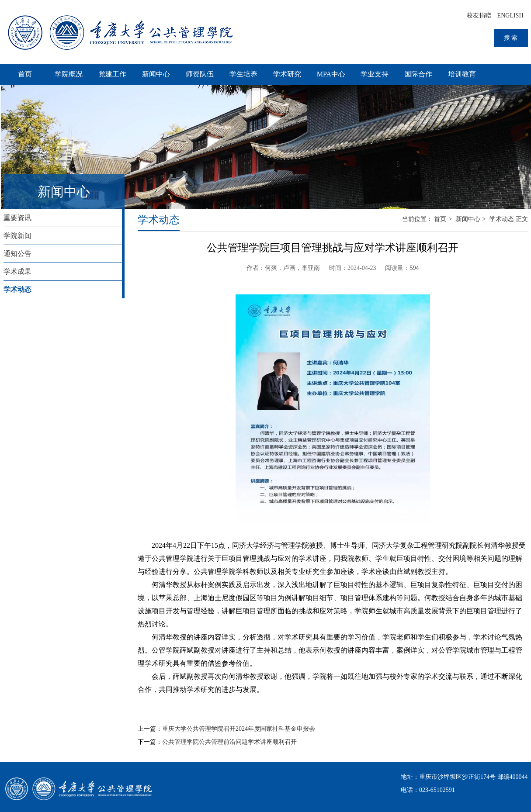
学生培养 (243, 74)
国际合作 (418, 74)
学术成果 (17, 271)
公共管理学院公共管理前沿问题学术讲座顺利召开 (229, 742)
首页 (25, 74)
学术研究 (287, 74)
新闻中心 (156, 74)
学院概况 (69, 74)
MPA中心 (331, 74)
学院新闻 (17, 236)
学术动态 (17, 289)
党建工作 (112, 74)
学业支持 (375, 74)
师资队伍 (200, 74)
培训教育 (462, 74)
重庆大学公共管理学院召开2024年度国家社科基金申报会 (239, 729)
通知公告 (17, 254)
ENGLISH (510, 16)
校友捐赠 (479, 16)
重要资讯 (17, 218)
